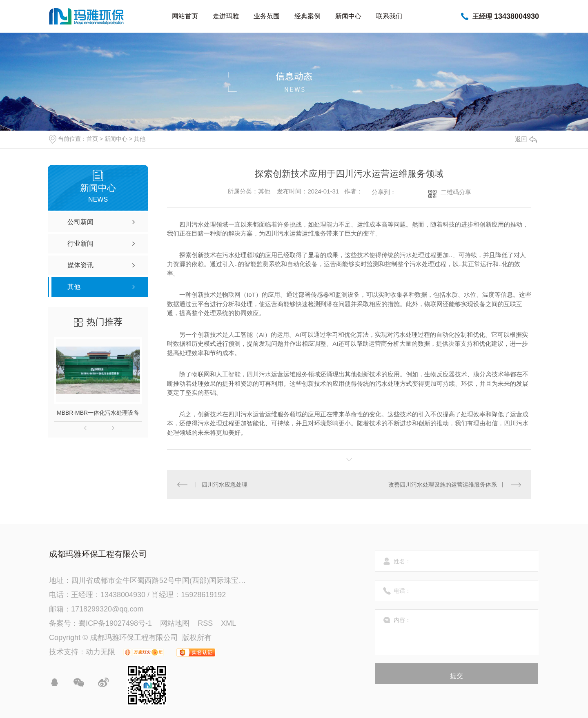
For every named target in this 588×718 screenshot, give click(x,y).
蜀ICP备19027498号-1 (115, 623)
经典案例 (307, 16)
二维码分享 (456, 192)
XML (228, 623)
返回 (526, 139)
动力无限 (100, 652)
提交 (457, 676)
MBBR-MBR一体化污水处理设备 (98, 413)
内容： (457, 632)
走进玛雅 (226, 16)
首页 (92, 139)
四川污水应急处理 (225, 485)
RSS (205, 623)
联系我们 (389, 16)
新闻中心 (348, 16)
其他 (140, 139)
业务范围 (267, 16)
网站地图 (175, 623)
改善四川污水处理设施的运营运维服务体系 (443, 485)
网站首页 (185, 16)
